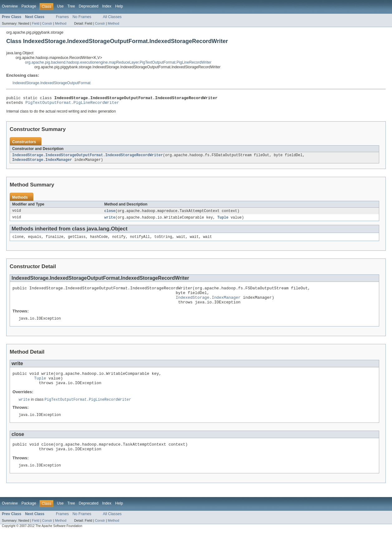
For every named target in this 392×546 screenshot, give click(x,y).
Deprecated (89, 6)
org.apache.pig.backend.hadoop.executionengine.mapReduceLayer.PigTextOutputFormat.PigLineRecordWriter (118, 62)
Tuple (223, 221)
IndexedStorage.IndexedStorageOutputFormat (51, 83)
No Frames (82, 17)
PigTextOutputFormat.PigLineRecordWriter (72, 104)
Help (119, 6)
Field (36, 23)
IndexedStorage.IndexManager (42, 162)
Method (60, 23)
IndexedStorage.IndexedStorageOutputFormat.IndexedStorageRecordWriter (87, 157)
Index (107, 6)
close (110, 214)
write (110, 221)
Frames (62, 17)
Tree (71, 6)
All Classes (112, 17)
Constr (47, 23)
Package (29, 6)
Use (60, 6)
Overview (10, 6)
